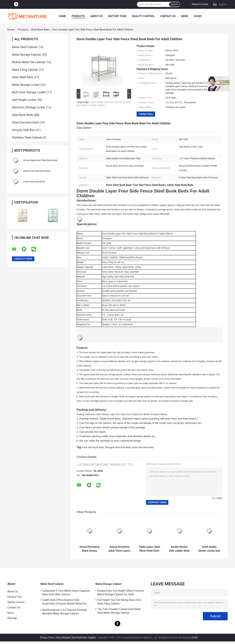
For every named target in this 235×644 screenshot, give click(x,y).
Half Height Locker (24, 100)
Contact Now (146, 114)
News (185, 16)
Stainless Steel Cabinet (27, 137)
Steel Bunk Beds (40, 30)
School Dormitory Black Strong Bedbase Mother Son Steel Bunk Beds (90, 549)
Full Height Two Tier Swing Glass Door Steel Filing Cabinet (119, 602)
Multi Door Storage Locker (29, 92)
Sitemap (12, 618)
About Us (96, 16)
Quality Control (143, 16)
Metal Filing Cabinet (25, 70)
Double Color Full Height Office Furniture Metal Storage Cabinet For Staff (121, 593)
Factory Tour (117, 16)
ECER (195, 638)
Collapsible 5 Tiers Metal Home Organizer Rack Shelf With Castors (66, 593)
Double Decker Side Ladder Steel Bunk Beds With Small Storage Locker (179, 549)
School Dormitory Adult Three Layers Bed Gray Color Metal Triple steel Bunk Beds (119, 549)
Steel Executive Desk (25, 122)
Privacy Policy (47, 638)
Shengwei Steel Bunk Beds (118, 447)
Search (174, 4)
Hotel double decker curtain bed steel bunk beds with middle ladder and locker (209, 549)
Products (78, 16)
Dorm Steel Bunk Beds (93, 447)
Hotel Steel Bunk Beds (34, 182)
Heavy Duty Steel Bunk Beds (37, 171)
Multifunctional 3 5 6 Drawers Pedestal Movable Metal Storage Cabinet (65, 612)
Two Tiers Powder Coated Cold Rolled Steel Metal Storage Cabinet (119, 611)
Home (62, 16)
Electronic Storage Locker (29, 107)
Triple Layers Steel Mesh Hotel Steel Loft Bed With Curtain (149, 549)
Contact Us (168, 16)
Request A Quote (200, 4)
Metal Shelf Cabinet (25, 47)
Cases (198, 16)
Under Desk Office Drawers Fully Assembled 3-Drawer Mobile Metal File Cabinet (65, 602)
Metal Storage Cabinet (26, 55)
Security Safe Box (23, 130)
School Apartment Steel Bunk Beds (40, 160)
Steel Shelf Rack (22, 77)
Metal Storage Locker (26, 85)
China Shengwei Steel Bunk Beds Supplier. (76, 638)
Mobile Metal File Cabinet (28, 62)
